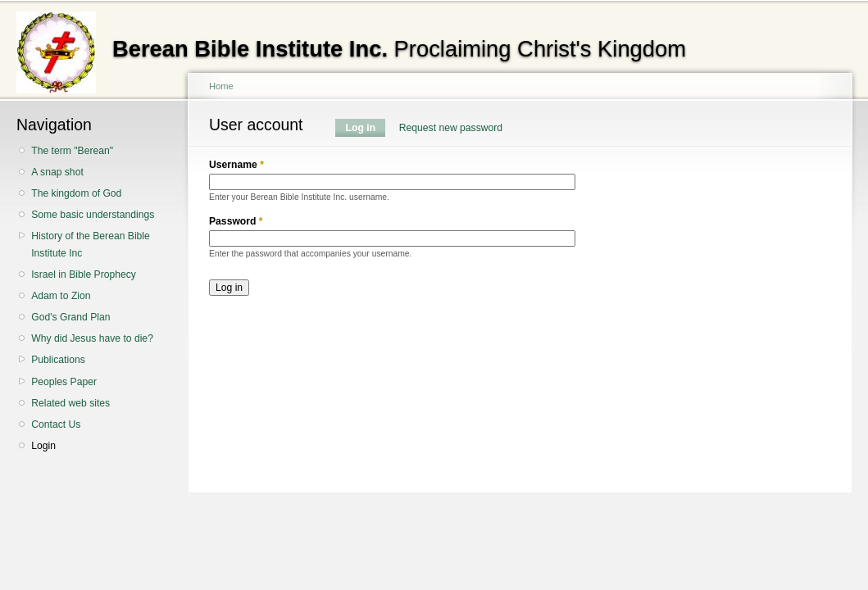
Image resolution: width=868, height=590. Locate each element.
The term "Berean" (72, 151)
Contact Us (56, 424)
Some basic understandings (93, 215)
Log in (366, 128)
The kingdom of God (76, 193)
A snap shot (57, 172)
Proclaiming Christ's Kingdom (399, 49)
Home (221, 86)
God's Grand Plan (70, 317)
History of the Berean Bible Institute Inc (91, 245)
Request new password (451, 128)
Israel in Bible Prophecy (84, 275)
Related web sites (70, 403)
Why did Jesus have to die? (92, 338)
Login (43, 446)
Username (236, 165)
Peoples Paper (64, 382)
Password (236, 221)
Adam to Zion (61, 296)
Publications (58, 360)
